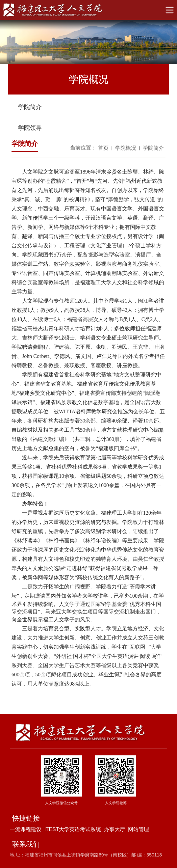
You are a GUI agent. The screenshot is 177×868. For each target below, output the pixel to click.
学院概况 (126, 149)
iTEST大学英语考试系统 (73, 829)
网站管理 (139, 829)
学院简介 (30, 108)
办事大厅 (114, 829)
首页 (103, 149)
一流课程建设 (26, 829)
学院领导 (30, 129)
